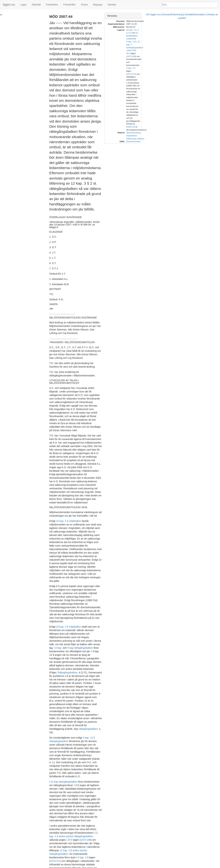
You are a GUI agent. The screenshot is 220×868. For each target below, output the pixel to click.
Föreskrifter (69, 5)
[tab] (185, 16)
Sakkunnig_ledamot (183, 77)
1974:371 (82, 553)
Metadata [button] (160, 16)
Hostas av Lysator (168, 866)
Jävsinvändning (181, 71)
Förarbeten (52, 5)
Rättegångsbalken (76, 445)
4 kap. (80, 431)
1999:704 (113, 405)
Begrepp (98, 5)
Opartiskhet (179, 74)
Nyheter (112, 5)
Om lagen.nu (104, 866)
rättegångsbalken (104, 431)
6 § (191, 30)
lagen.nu (9, 5)
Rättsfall (36, 5)
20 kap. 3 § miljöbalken (77, 421)
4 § (187, 30)
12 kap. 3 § (190, 36)
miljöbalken (64, 635)
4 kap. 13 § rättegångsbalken (107, 482)
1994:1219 (203, 65)
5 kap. (92, 431)
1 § (176, 53)
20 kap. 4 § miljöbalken (77, 361)
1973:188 (114, 542)
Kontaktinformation (146, 866)
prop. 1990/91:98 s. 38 (131, 577)
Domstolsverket (181, 80)
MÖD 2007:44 (9, 15)
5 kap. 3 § (63, 553)
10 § (199, 30)
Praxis (84, 5)
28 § (98, 542)
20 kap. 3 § (179, 30)
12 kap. (63, 509)
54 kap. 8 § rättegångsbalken (97, 680)
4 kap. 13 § (179, 36)
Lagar (23, 5)
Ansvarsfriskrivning (123, 866)
